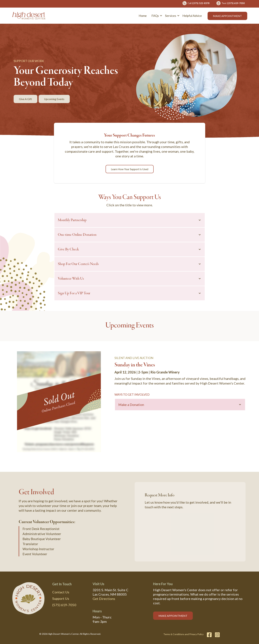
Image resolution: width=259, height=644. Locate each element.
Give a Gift (25, 99)
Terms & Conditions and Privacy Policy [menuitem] (183, 634)
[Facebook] (209, 635)
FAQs (155, 16)
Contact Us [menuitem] (61, 592)
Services (171, 16)
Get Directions (104, 598)
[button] (156, 16)
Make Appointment (227, 16)
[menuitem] (196, 4)
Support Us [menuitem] (61, 598)
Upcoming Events (54, 99)
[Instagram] (216, 635)
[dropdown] (156, 16)
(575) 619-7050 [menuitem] (64, 605)
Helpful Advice (192, 16)
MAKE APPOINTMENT (173, 615)
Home (143, 16)
